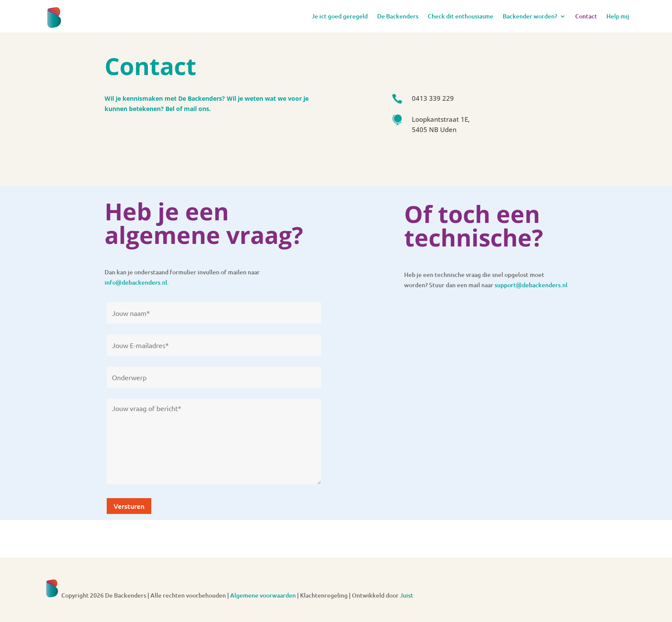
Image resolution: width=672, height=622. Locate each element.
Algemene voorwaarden (263, 595)
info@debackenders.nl (136, 282)
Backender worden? (530, 16)
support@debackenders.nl (531, 285)
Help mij (618, 16)
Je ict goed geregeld (340, 16)
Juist (406, 595)
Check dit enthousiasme (460, 16)
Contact (586, 16)
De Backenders (398, 16)
